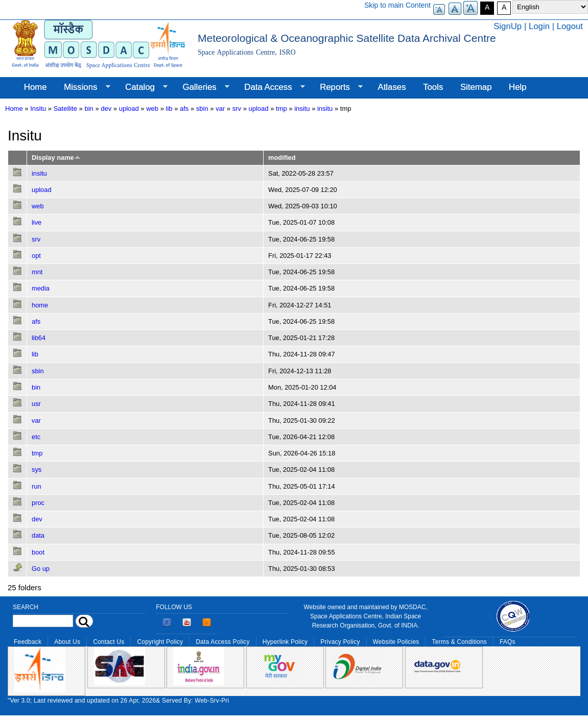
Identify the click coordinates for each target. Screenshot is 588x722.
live (37, 222)
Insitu (38, 109)
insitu (302, 109)
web (152, 109)
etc (36, 437)
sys (37, 470)
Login (539, 26)
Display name (56, 158)
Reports (337, 87)
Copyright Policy (160, 642)
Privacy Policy (340, 642)
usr (36, 404)
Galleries (202, 87)
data (38, 535)
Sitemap (476, 87)
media (41, 288)
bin (89, 109)
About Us (67, 642)
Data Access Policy (223, 642)
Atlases (392, 87)
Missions (83, 87)
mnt (37, 272)
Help (518, 87)
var (220, 109)
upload (129, 109)
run (37, 486)
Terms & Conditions (459, 642)
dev (106, 109)
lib (169, 109)
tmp (281, 109)
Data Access (270, 87)
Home (36, 87)
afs (184, 109)
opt (36, 256)
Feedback (28, 642)
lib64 (39, 338)
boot (38, 552)
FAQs (508, 642)
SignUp (508, 26)
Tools (433, 87)
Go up (41, 569)
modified (282, 158)
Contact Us (109, 642)
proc (38, 503)
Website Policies (396, 642)
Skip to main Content (397, 5)
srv (237, 109)
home (40, 305)
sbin (202, 109)
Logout (570, 26)
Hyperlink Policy (285, 642)
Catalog (142, 87)
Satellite (65, 109)
